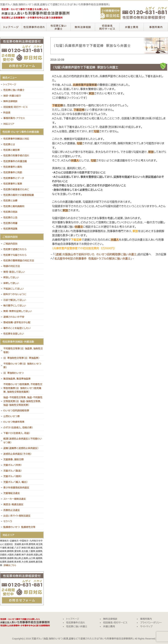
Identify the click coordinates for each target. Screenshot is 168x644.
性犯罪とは (9, 144)
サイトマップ (146, 626)
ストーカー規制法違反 (15, 499)
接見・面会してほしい (14, 272)
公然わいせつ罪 (12, 416)
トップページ (11, 27)
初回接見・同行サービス (107, 27)
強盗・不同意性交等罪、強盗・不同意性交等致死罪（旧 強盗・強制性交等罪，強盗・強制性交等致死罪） (23, 401)
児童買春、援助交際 (13, 459)
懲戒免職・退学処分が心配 (17, 322)
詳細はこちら (10, 565)
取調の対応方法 (12, 266)
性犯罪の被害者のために (16, 189)
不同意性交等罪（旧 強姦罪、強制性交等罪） (23, 350)
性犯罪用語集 (10, 229)
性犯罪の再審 (10, 223)
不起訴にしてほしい (14, 289)
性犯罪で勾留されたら (15, 255)
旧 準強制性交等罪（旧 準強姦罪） (21, 358)
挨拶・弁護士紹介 (12, 96)
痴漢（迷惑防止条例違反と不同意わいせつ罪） (23, 441)
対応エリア (9, 124)
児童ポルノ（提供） (13, 476)
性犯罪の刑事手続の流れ (16, 156)
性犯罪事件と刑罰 (13, 172)
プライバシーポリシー (151, 623)
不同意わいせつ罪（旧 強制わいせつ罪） (22, 366)
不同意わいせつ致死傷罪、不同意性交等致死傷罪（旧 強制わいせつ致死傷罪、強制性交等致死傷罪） (23, 388)
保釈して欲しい (11, 283)
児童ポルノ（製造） (13, 471)
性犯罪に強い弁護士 (58, 27)
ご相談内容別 (10, 244)
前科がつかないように (15, 294)
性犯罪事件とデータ (14, 178)
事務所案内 (156, 27)
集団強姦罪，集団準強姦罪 (17, 379)
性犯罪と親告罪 (12, 150)
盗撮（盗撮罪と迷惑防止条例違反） (21, 448)
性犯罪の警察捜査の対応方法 (19, 261)
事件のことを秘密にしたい (17, 328)
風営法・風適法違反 (13, 504)
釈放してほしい (11, 277)
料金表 (7, 113)
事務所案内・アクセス (14, 118)
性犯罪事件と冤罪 (13, 184)
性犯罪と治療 (10, 201)
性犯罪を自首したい (14, 334)
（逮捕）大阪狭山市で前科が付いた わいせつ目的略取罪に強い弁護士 (96, 254)
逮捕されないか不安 (14, 317)
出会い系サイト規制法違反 (17, 516)
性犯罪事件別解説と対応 (16, 139)
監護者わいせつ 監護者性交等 (19, 527)
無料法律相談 (83, 27)
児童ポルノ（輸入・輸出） (15, 482)
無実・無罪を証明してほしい (18, 311)
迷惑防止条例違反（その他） (17, 454)
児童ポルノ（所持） (13, 465)
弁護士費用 (131, 27)
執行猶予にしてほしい (15, 306)
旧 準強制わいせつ (14, 373)
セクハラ (8, 521)
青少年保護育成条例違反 (16, 488)
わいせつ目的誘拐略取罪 (16, 411)
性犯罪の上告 (10, 218)
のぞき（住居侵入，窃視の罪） (18, 428)
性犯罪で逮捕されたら (15, 249)
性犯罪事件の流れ (34, 27)
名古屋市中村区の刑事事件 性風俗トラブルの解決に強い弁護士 (92, 259)
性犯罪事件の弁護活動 (15, 161)
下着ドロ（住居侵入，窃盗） (17, 433)
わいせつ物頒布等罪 (14, 422)
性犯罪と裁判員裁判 (14, 206)
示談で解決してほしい (15, 300)
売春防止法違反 (12, 510)
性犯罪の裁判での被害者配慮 (19, 195)
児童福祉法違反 (12, 493)
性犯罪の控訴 (10, 212)
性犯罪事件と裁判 (13, 167)
